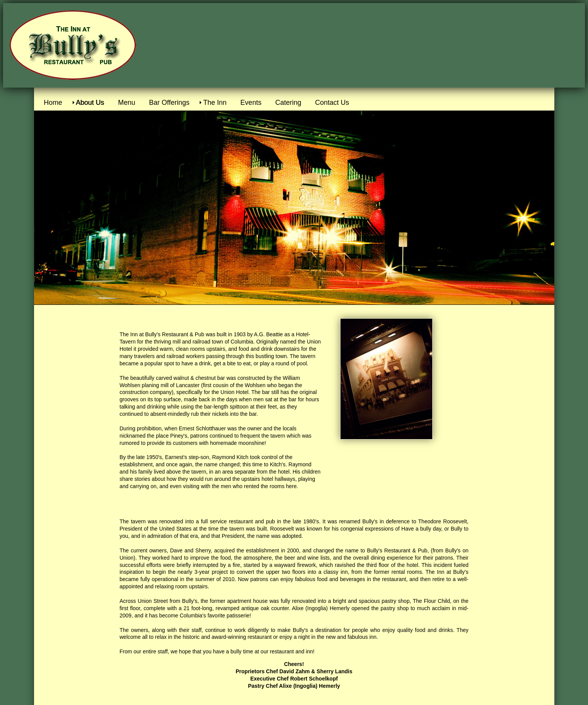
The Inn (215, 103)
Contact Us (332, 103)
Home (53, 103)
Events (251, 103)
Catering (288, 103)
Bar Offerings (169, 103)
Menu (127, 103)
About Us (90, 103)
